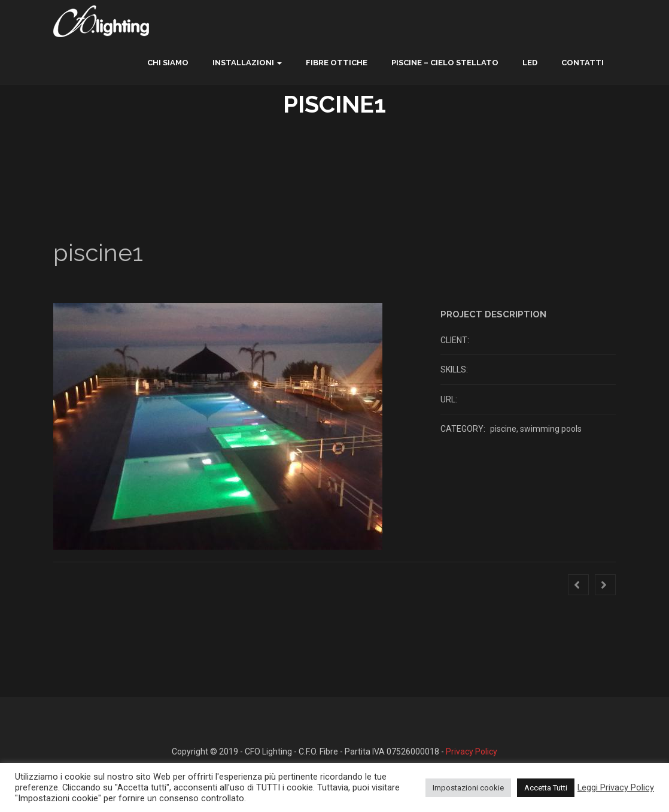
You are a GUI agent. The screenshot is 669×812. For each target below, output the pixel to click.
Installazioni (243, 63)
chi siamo (168, 63)
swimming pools (551, 429)
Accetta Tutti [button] (546, 788)
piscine (503, 429)
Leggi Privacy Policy (616, 787)
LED (530, 63)
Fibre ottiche (337, 63)
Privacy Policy (472, 752)
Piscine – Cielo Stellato (445, 63)
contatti (583, 63)
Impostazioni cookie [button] (468, 788)
